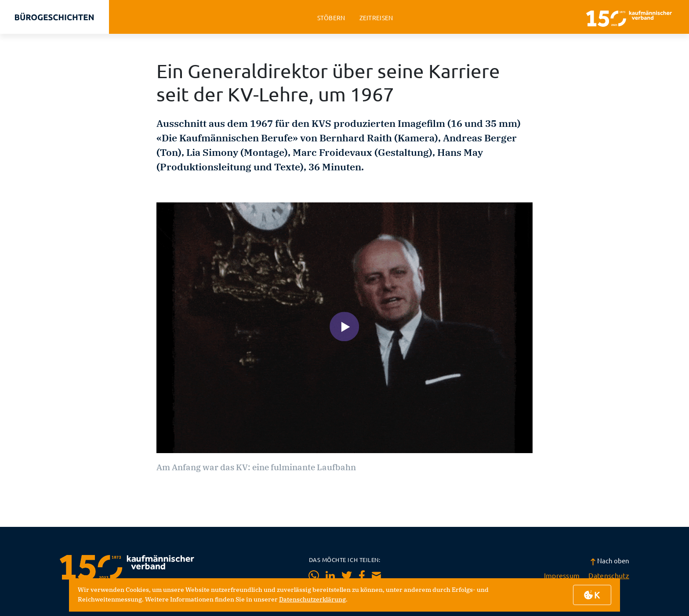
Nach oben (610, 560)
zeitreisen (376, 18)
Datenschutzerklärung (312, 599)
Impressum (562, 575)
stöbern (331, 18)
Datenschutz (609, 575)
